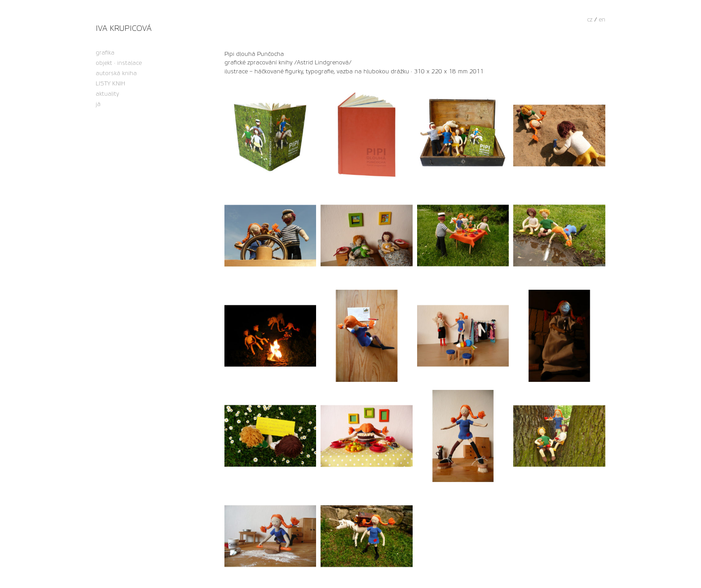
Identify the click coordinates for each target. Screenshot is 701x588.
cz (590, 20)
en (602, 20)
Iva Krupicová (124, 28)
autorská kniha (116, 74)
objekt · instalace (119, 63)
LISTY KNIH (110, 84)
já (98, 104)
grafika (105, 53)
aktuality (107, 94)
